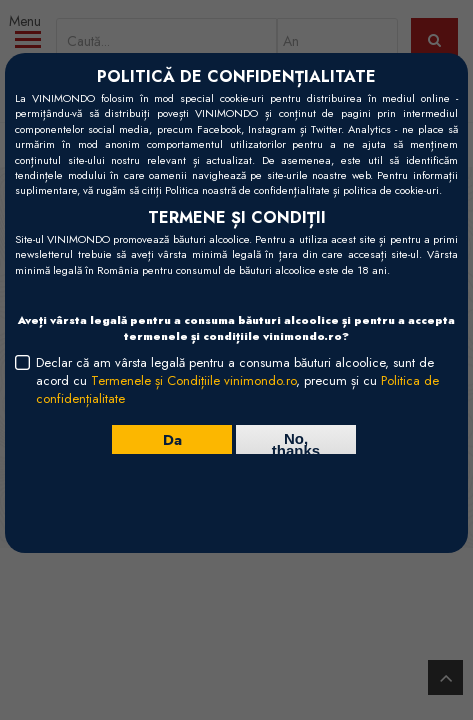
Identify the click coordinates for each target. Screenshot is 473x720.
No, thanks (296, 442)
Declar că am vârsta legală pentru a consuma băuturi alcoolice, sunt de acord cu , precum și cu (237, 381)
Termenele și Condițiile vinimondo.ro (193, 380)
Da (172, 440)
